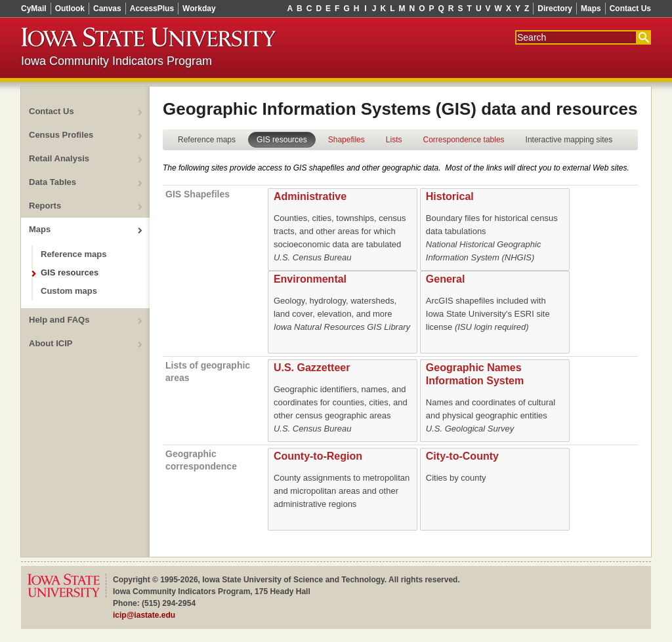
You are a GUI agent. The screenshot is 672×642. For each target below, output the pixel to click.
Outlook (70, 9)
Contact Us (630, 9)
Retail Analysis (59, 158)
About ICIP (51, 343)
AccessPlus (152, 9)
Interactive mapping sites (569, 140)
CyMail (34, 9)
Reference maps (73, 254)
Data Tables (52, 182)
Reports (45, 206)
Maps (591, 9)
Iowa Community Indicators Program (116, 61)
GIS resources (70, 272)
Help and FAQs (59, 320)
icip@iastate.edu (144, 615)
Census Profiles (61, 135)
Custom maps (69, 291)
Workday (199, 9)
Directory (555, 9)
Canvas (107, 9)
